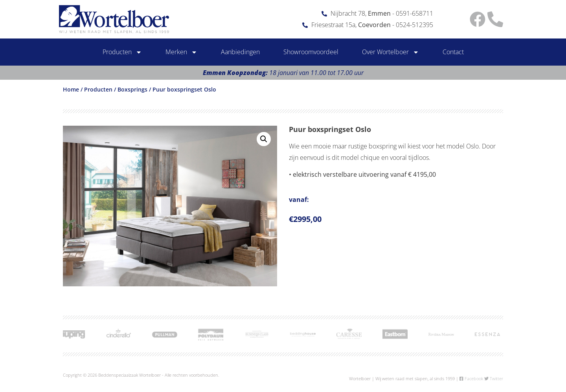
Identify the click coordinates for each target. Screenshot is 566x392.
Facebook (471, 378)
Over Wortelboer (391, 52)
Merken (181, 52)
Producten (122, 52)
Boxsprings (132, 89)
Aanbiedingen (240, 52)
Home (71, 89)
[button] (264, 139)
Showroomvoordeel (311, 52)
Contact (453, 52)
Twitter (494, 378)
